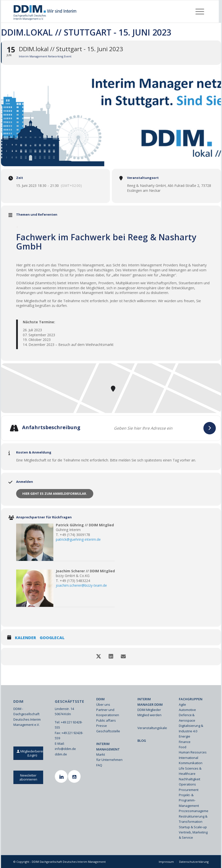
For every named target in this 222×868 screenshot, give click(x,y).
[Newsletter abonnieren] (28, 777)
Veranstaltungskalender (152, 728)
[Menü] (200, 11)
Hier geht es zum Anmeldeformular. (55, 494)
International (189, 758)
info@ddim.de (65, 749)
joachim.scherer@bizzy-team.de (81, 585)
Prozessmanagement (194, 811)
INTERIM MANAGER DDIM (150, 702)
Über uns (103, 704)
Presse (102, 726)
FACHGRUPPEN (191, 699)
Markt (101, 754)
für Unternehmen (109, 760)
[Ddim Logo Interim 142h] (45, 11)
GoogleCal (52, 638)
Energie (185, 736)
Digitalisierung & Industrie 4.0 (191, 728)
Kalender (25, 638)
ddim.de (61, 754)
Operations (187, 784)
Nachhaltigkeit (190, 779)
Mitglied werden (149, 715)
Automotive (187, 710)
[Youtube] (75, 776)
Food (183, 747)
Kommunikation (191, 763)
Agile (182, 704)
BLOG (142, 741)
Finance (185, 742)
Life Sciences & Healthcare (190, 771)
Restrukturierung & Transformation (193, 819)
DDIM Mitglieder (149, 710)
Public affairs (106, 720)
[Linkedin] (62, 776)
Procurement (189, 790)
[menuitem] (200, 11)
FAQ (99, 765)
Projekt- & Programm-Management (189, 800)
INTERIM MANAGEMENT (108, 746)
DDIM (100, 699)
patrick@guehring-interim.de (78, 539)
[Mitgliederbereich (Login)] (32, 753)
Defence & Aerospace (187, 718)
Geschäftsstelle (108, 731)
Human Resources (193, 752)
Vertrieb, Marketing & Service (193, 835)
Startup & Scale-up (193, 827)
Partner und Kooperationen (108, 712)
